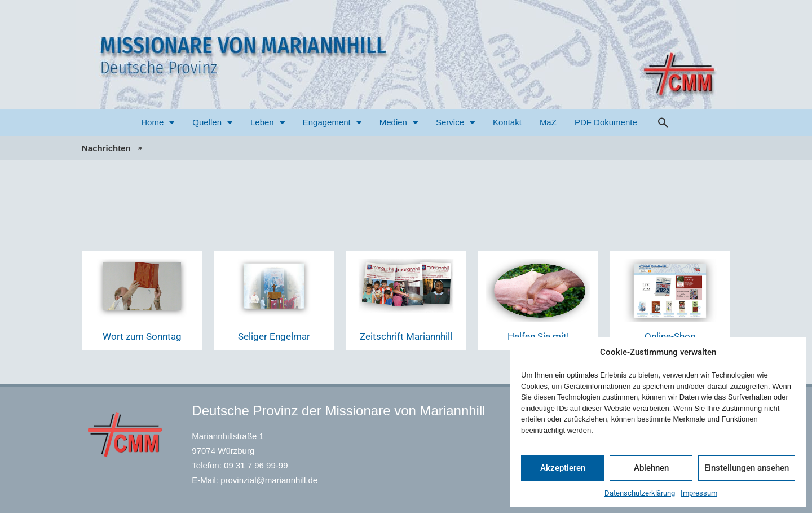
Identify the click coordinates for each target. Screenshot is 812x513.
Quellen (212, 123)
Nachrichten (106, 148)
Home (158, 123)
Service (455, 123)
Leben (268, 123)
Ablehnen (651, 468)
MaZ (548, 122)
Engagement (332, 123)
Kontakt (507, 122)
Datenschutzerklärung (640, 493)
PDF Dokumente (606, 122)
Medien (399, 123)
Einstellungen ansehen (747, 468)
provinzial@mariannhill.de (269, 480)
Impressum (699, 493)
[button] (663, 122)
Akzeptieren (563, 468)
